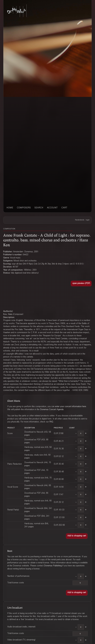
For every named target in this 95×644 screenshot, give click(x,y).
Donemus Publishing (53, 566)
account (52, 208)
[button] (81, 284)
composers (24, 208)
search (39, 208)
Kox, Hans (8, 314)
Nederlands (80, 220)
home (10, 208)
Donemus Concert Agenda (52, 410)
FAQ (51, 422)
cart (64, 208)
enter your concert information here (71, 407)
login (88, 220)
